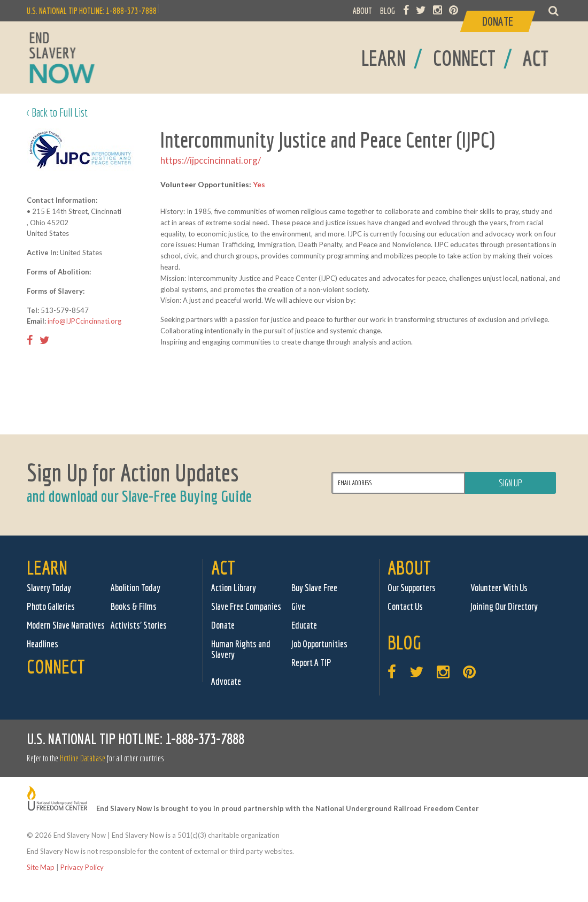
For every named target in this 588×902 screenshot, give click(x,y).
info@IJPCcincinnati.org (84, 321)
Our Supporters (412, 588)
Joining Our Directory (504, 606)
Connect (56, 666)
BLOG (388, 11)
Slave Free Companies (246, 606)
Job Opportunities (319, 644)
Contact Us (405, 606)
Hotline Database (83, 758)
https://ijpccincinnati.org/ (211, 160)
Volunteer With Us (499, 588)
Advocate (226, 681)
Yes (259, 184)
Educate (304, 625)
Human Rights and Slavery (241, 649)
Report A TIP (311, 663)
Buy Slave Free (314, 588)
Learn (47, 567)
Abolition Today (136, 588)
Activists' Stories (139, 625)
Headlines (42, 644)
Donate (223, 625)
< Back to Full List (57, 112)
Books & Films (134, 606)
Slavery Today (49, 588)
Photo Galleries (51, 606)
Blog (404, 642)
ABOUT (362, 11)
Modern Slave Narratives (66, 625)
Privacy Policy (82, 867)
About (409, 567)
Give (298, 606)
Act (223, 567)
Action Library (234, 588)
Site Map (41, 867)
